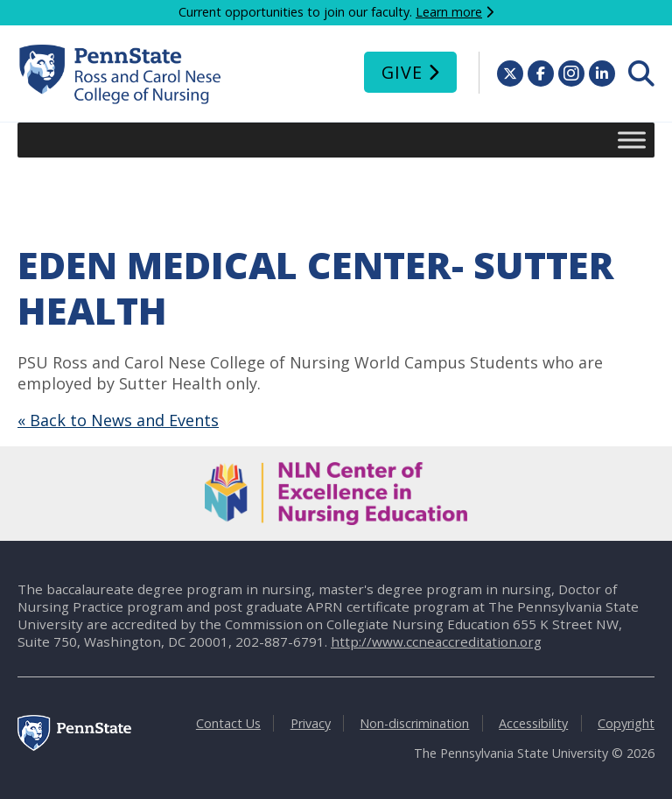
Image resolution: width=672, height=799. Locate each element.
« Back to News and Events (118, 420)
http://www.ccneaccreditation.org (436, 641)
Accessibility (533, 723)
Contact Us (228, 723)
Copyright (626, 723)
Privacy (311, 723)
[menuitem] (641, 74)
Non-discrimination (414, 723)
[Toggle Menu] (632, 140)
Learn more (449, 12)
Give (402, 72)
